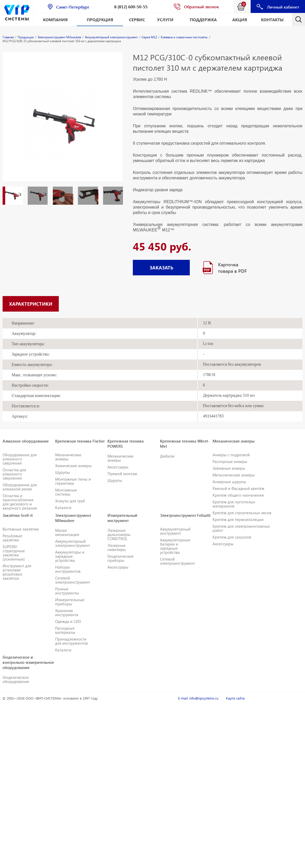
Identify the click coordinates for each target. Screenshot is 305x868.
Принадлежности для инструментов (71, 641)
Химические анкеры (73, 466)
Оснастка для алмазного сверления (14, 474)
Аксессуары (118, 467)
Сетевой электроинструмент (73, 580)
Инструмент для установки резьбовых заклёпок (17, 572)
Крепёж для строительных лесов (242, 513)
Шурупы (63, 472)
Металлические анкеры (234, 475)
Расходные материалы (65, 630)
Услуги (165, 20)
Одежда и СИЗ (68, 621)
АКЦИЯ (240, 20)
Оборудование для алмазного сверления (20, 459)
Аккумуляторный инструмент (175, 531)
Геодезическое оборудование (16, 679)
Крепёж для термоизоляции (238, 519)
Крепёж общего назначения (238, 495)
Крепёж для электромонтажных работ (241, 528)
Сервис (137, 20)
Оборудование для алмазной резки (20, 487)
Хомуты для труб (70, 501)
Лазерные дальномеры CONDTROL (119, 534)
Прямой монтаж (122, 474)
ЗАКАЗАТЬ (161, 267)
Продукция (100, 20)
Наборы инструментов (68, 569)
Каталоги (63, 507)
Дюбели (167, 456)
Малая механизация (67, 532)
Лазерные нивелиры (117, 547)
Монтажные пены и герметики (73, 481)
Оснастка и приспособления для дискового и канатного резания (20, 502)
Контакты (272, 20)
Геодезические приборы (121, 558)
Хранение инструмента (67, 613)
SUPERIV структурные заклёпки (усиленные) (14, 553)
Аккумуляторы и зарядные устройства (70, 556)
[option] (63, 122)
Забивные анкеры (229, 468)
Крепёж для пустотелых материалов (234, 504)
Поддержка (203, 20)
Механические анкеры (68, 457)
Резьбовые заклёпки (12, 538)
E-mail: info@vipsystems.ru (198, 698)
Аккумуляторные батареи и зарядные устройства (175, 546)
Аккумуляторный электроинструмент (73, 543)
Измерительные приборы (70, 602)
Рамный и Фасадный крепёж (238, 488)
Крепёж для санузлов (232, 537)
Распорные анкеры (230, 461)
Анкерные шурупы (229, 482)
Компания (55, 20)
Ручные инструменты (67, 591)
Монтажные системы (66, 492)
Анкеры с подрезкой (231, 455)
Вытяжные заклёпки (21, 529)
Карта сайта (235, 698)
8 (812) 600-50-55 (131, 7)
